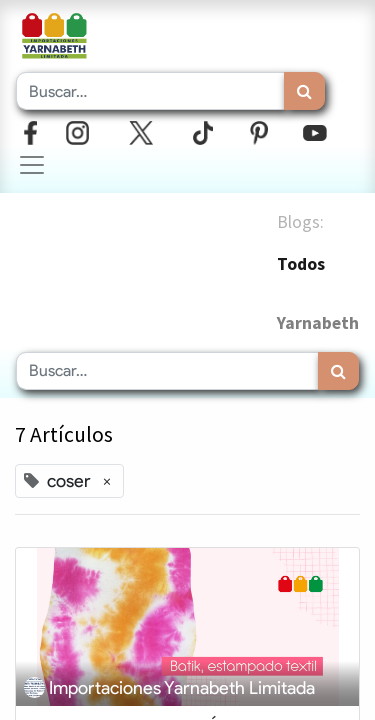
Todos (301, 264)
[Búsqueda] (304, 91)
